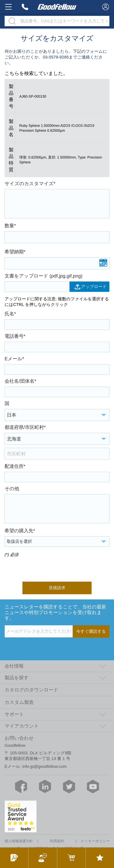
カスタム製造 (19, 702)
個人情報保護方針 (19, 841)
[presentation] (27, 568)
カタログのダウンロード (31, 690)
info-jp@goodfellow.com (45, 766)
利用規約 (57, 841)
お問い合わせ (19, 738)
